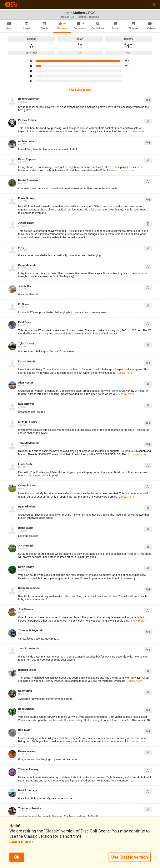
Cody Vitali (25, 691)
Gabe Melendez (28, 265)
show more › (138, 131)
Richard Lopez (27, 670)
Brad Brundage (28, 790)
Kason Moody (27, 361)
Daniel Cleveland (29, 180)
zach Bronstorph (29, 648)
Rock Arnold (26, 709)
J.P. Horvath (26, 546)
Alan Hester (26, 382)
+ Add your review (80, 90)
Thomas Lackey (28, 769)
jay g (21, 247)
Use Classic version (130, 857)
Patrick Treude (27, 120)
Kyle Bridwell (26, 404)
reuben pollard (27, 141)
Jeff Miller (25, 286)
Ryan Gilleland (27, 506)
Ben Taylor (25, 730)
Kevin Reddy (26, 567)
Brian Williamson (29, 588)
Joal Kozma (26, 609)
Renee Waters (27, 751)
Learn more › (21, 841)
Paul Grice (25, 322)
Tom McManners (29, 443)
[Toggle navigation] (154, 5)
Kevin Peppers (27, 159)
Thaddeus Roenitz (30, 808)
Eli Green (24, 304)
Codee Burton (27, 485)
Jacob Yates (26, 223)
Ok (17, 857)
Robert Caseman (29, 99)
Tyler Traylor (26, 343)
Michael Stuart (27, 422)
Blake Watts (26, 528)
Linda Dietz (25, 464)
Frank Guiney (26, 198)
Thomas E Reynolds (31, 630)
